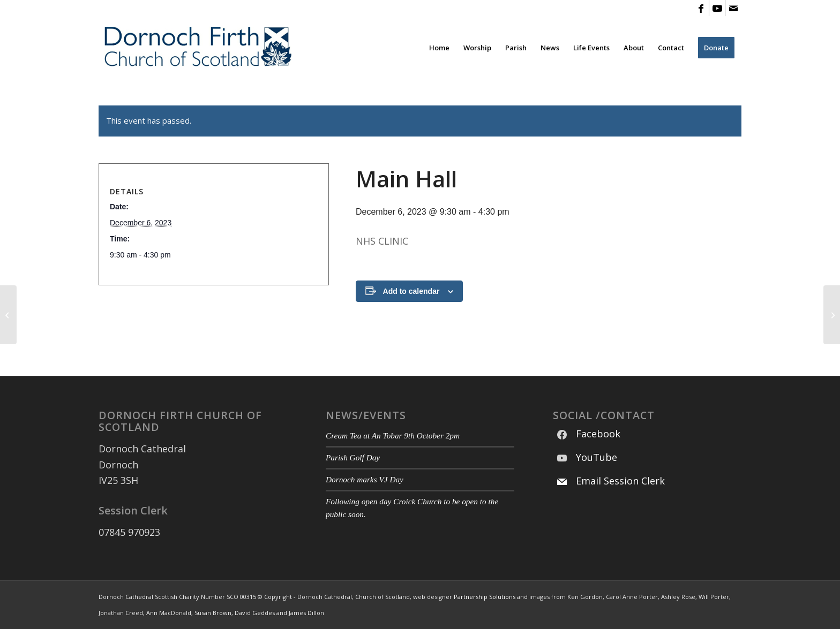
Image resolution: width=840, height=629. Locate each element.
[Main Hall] (8, 315)
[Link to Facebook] (701, 8)
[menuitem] (439, 48)
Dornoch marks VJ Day (365, 479)
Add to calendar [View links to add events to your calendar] (411, 291)
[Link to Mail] (733, 8)
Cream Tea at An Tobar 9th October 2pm (393, 435)
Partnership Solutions (485, 597)
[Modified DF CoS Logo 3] (197, 48)
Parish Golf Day (353, 457)
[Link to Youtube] (717, 8)
